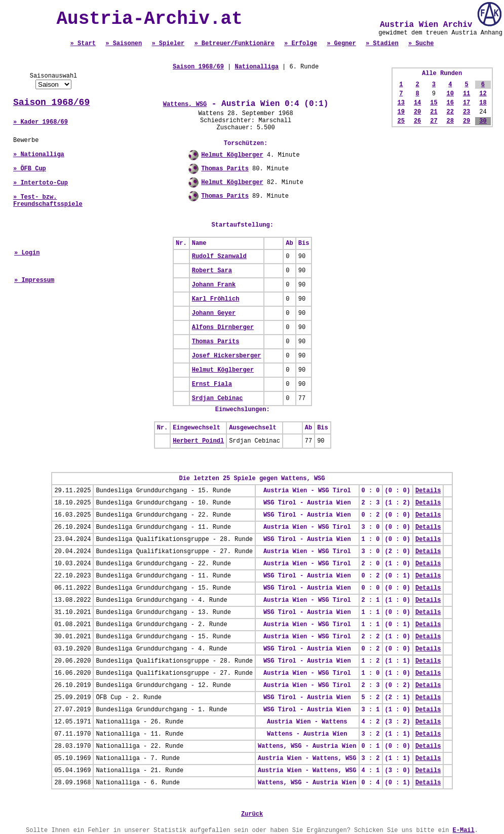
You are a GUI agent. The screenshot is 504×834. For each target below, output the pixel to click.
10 (450, 94)
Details (428, 491)
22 (450, 112)
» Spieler (168, 44)
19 (401, 112)
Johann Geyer (214, 313)
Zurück (252, 814)
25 (401, 121)
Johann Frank (214, 285)
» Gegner (341, 44)
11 (467, 94)
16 (450, 103)
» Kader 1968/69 (41, 122)
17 (467, 103)
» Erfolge (301, 44)
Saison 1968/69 (51, 102)
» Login (27, 253)
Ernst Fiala (212, 384)
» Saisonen (124, 44)
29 (467, 121)
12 (483, 94)
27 (434, 121)
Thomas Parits (225, 169)
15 (434, 103)
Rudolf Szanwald (219, 257)
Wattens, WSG (185, 104)
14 (417, 103)
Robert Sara (212, 271)
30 (483, 121)
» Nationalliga (39, 155)
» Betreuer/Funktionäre (234, 44)
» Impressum (34, 280)
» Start (83, 44)
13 (401, 103)
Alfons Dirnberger (223, 328)
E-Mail (464, 830)
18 (483, 103)
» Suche (421, 44)
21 (434, 112)
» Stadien (382, 44)
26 (417, 121)
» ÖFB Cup (30, 169)
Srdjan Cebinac (218, 398)
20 (417, 112)
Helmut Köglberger (232, 155)
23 (467, 112)
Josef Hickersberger (227, 356)
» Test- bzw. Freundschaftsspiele (48, 201)
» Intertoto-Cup (41, 183)
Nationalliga (256, 67)
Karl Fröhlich (216, 299)
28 (450, 121)
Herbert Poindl (198, 441)
